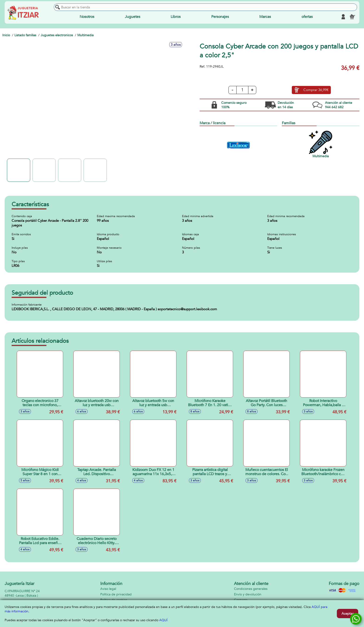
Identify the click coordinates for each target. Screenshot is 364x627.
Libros (176, 17)
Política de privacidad (116, 594)
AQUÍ (163, 620)
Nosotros (87, 17)
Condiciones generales (251, 589)
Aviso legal (108, 589)
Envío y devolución (248, 594)
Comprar (316, 90)
